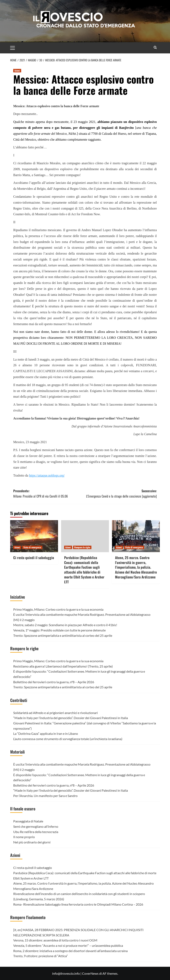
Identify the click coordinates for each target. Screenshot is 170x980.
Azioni (15, 855)
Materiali (17, 752)
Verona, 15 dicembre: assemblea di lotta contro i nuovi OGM (55, 940)
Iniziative (18, 597)
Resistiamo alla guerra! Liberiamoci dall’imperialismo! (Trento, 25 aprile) (63, 666)
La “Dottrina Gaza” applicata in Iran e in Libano (46, 733)
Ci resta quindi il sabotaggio (34, 558)
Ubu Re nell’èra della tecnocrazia (36, 832)
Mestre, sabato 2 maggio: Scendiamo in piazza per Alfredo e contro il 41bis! (65, 625)
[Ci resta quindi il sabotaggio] (34, 536)
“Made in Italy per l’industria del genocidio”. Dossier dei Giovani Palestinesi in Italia (71, 718)
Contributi (19, 700)
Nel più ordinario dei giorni (32, 842)
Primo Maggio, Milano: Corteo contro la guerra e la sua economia (58, 609)
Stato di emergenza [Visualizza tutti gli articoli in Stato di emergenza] (32, 547)
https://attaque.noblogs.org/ (47, 475)
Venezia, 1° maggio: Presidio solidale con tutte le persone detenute (59, 630)
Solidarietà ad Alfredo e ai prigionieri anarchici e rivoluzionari (55, 713)
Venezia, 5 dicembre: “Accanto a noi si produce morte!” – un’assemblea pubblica (68, 945)
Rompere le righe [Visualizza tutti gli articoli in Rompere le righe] (82, 547)
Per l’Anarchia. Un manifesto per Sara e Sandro (45, 796)
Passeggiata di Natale (28, 821)
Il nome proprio (24, 837)
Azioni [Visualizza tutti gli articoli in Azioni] (17, 71)
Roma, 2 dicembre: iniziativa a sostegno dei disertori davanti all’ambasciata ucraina (70, 951)
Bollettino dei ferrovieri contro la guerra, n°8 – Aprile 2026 (54, 682)
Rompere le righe (24, 648)
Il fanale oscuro (23, 809)
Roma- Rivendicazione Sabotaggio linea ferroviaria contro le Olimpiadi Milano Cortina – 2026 (78, 904)
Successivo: (121, 494)
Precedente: (49, 494)
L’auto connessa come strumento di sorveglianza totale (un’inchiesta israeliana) (68, 739)
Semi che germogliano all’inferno (36, 826)
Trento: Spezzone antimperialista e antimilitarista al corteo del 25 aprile (63, 635)
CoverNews (90, 973)
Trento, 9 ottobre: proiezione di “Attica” (41, 956)
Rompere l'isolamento (28, 917)
